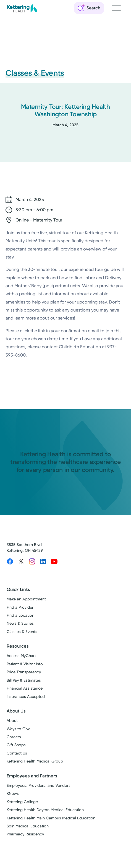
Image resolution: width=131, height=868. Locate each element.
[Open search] (89, 8)
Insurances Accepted (26, 697)
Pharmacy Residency (25, 834)
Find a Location (20, 615)
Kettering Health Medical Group (35, 761)
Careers (14, 737)
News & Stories (20, 623)
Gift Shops (16, 745)
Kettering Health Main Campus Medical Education (51, 818)
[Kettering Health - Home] (22, 8)
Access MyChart (21, 656)
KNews (13, 794)
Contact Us (17, 753)
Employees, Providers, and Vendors (39, 786)
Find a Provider (20, 607)
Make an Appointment (26, 599)
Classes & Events (22, 632)
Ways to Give (19, 729)
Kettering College (22, 802)
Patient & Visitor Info (25, 664)
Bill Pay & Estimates (24, 680)
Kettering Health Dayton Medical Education (45, 810)
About (12, 721)
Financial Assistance (25, 688)
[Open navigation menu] (116, 8)
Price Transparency (24, 672)
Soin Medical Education (28, 826)
